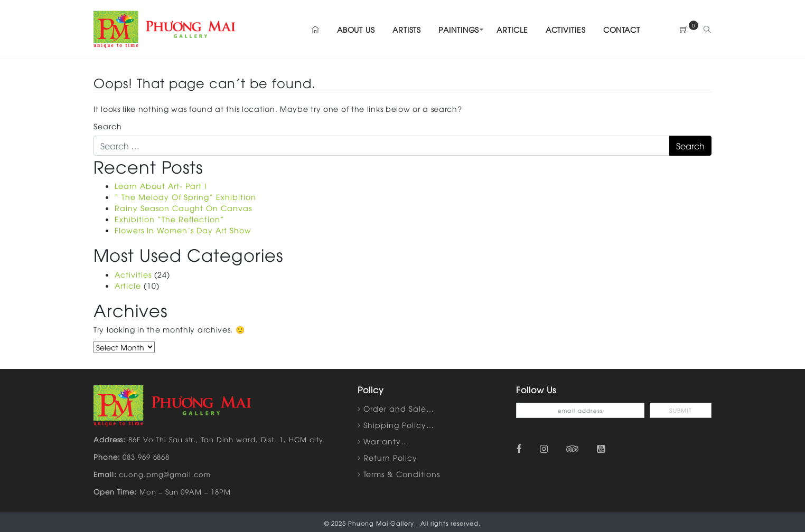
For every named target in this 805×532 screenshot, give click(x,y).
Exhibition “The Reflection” (170, 219)
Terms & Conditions (402, 474)
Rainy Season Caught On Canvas (183, 208)
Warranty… (386, 441)
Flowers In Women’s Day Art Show (183, 230)
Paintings (459, 29)
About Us (356, 29)
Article (512, 29)
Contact (622, 29)
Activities (566, 29)
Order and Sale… (399, 408)
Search (108, 126)
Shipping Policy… (399, 425)
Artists (407, 29)
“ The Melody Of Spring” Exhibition (185, 197)
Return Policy (390, 457)
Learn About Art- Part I (161, 186)
